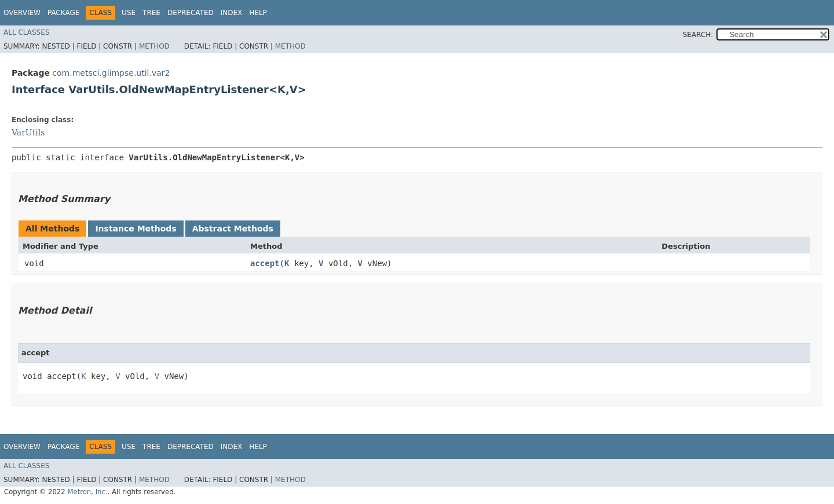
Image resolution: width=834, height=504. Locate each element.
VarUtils (28, 133)
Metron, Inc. (87, 492)
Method (154, 46)
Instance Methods (136, 229)
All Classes (26, 32)
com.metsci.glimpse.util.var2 (111, 73)
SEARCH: (698, 35)
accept (265, 263)
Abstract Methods (233, 229)
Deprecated (191, 13)
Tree (151, 13)
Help (258, 13)
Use (129, 13)
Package (63, 13)
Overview (22, 13)
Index (232, 13)
